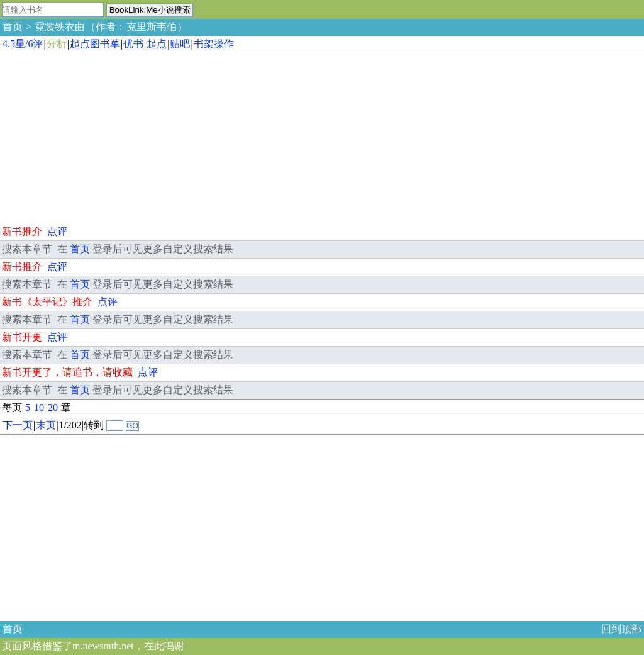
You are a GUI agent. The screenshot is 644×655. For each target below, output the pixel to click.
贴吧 (180, 44)
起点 (157, 44)
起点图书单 (95, 44)
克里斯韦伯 (152, 27)
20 (53, 407)
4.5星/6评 (23, 44)
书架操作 (214, 44)
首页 (13, 27)
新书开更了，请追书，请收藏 (67, 372)
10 (39, 407)
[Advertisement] (94, 137)
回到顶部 (621, 629)
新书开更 (22, 337)
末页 (46, 425)
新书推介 (22, 231)
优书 (133, 44)
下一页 (18, 425)
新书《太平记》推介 (47, 302)
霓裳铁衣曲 (60, 27)
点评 (57, 231)
